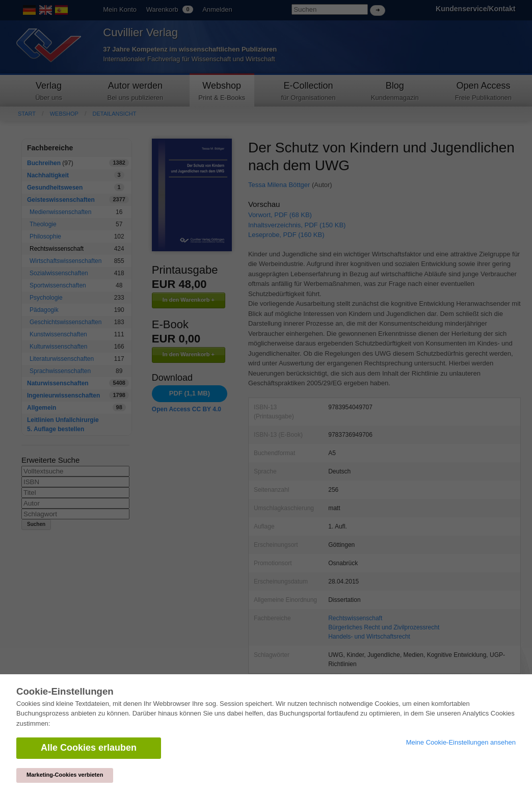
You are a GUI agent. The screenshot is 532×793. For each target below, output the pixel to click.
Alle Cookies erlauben (89, 748)
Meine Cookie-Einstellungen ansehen (461, 742)
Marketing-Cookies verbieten (65, 775)
